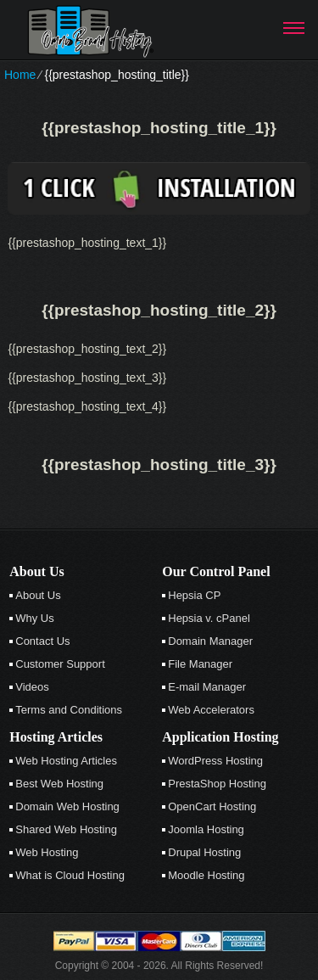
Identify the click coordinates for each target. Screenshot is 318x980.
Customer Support (60, 664)
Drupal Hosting (204, 852)
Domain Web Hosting (67, 806)
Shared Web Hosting (66, 829)
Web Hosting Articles (66, 761)
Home (20, 75)
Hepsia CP (194, 595)
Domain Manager (210, 641)
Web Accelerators (211, 710)
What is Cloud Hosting (70, 875)
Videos (32, 687)
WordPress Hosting (215, 761)
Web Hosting (47, 852)
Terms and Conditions (69, 710)
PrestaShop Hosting (217, 784)
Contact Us (42, 641)
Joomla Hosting (206, 829)
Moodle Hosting (206, 875)
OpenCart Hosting (212, 806)
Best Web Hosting (59, 784)
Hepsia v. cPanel (209, 618)
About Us (38, 595)
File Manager (200, 664)
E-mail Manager (207, 687)
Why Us (35, 618)
